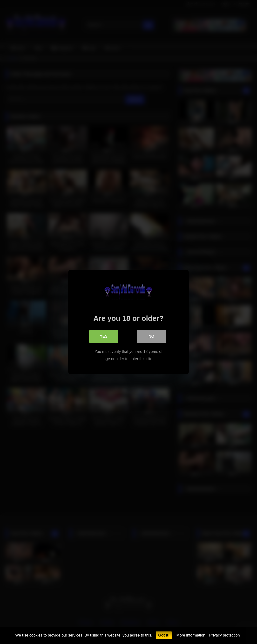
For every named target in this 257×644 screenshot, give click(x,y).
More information (191, 635)
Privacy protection (224, 635)
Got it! (164, 635)
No (151, 336)
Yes (104, 336)
